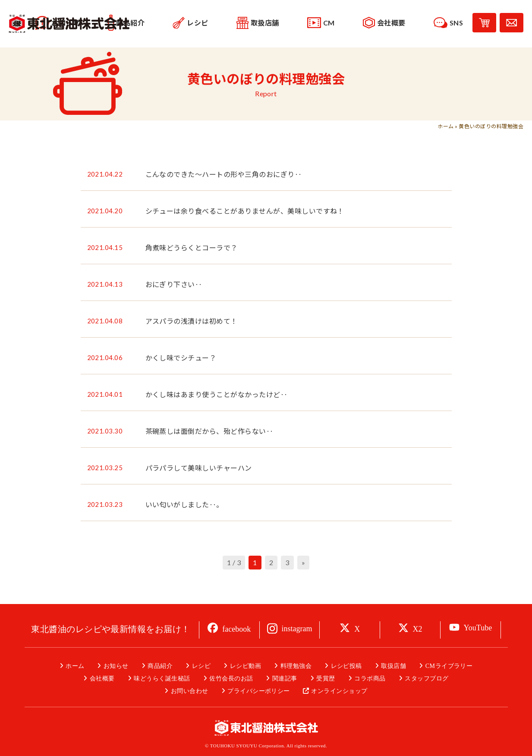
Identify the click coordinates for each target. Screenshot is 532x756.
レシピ (201, 666)
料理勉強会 (296, 666)
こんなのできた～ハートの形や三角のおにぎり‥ (224, 174)
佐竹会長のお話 (231, 679)
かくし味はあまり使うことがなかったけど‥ (217, 394)
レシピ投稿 (346, 666)
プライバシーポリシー (259, 691)
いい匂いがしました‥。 (184, 505)
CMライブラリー (449, 666)
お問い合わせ (190, 691)
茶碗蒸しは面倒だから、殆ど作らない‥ (209, 431)
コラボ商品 (370, 679)
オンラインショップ (339, 691)
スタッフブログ (427, 679)
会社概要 (102, 679)
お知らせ (116, 666)
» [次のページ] (303, 562)
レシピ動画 (246, 666)
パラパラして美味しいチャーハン (199, 468)
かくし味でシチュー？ (181, 358)
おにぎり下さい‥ (174, 284)
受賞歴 (326, 679)
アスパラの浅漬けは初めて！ (192, 321)
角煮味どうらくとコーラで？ (192, 248)
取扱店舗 (393, 666)
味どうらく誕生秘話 (162, 679)
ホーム (445, 126)
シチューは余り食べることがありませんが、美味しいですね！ (245, 211)
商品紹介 (160, 666)
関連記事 (285, 679)
